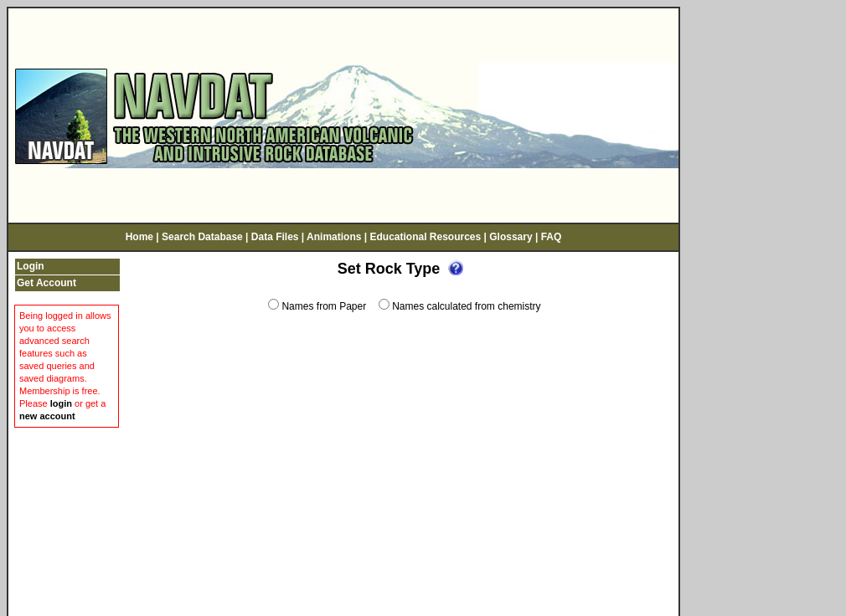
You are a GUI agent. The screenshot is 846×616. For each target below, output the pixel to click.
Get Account (46, 277)
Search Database (202, 232)
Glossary (511, 232)
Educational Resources (425, 232)
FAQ (552, 232)
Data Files (275, 232)
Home (139, 232)
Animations (334, 232)
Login (31, 260)
